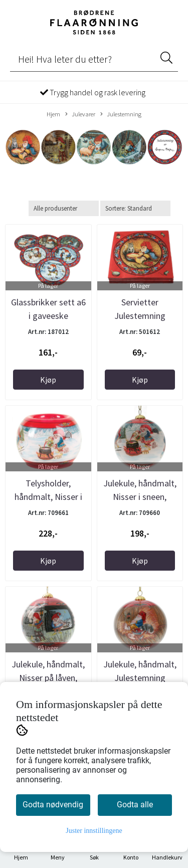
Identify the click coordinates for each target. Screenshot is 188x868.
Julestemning (121, 114)
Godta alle (135, 805)
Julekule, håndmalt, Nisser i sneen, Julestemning (140, 497)
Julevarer (80, 114)
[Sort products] (135, 208)
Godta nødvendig (53, 805)
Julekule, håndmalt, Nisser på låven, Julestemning (48, 678)
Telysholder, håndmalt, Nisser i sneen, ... (48, 497)
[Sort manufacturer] (64, 208)
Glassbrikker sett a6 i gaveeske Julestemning (48, 316)
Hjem (53, 114)
